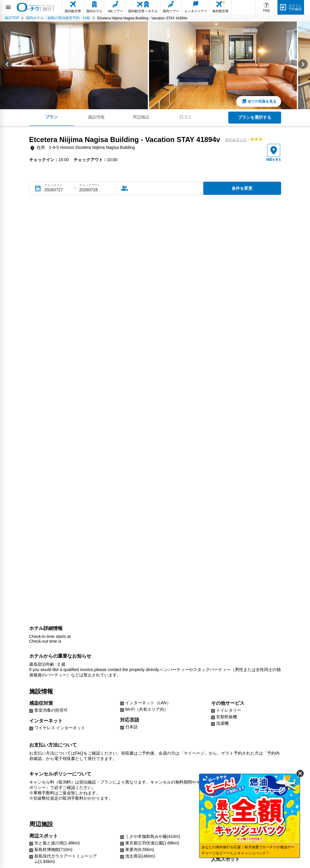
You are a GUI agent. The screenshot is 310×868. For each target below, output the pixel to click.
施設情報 (96, 117)
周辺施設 (141, 117)
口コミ (186, 117)
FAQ (266, 10)
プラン (52, 117)
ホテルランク (236, 140)
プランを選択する (255, 117)
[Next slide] (303, 65)
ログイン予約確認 (295, 7)
